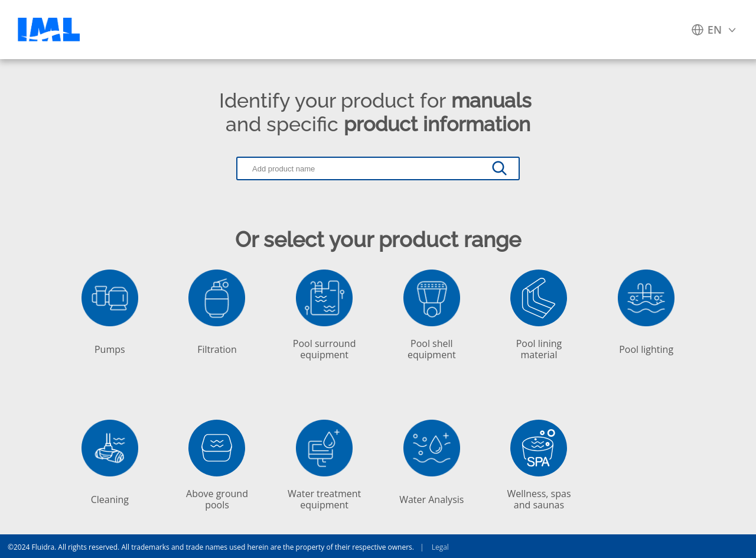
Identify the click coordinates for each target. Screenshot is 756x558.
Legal (431, 546)
